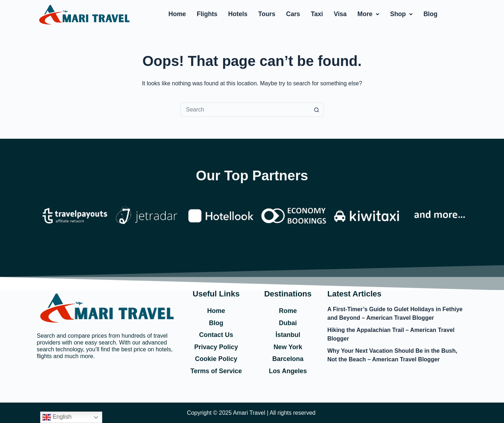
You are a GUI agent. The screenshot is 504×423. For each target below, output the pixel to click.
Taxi (317, 14)
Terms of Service (216, 371)
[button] (368, 14)
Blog (430, 14)
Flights (207, 14)
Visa (340, 14)
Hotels (238, 14)
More (368, 14)
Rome (288, 311)
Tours (267, 14)
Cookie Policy (216, 359)
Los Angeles (288, 371)
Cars (293, 14)
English (57, 417)
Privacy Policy (216, 347)
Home (177, 14)
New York (288, 347)
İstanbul (288, 335)
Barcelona (288, 359)
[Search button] (317, 110)
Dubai (288, 323)
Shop (401, 14)
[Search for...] (245, 110)
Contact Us (216, 335)
